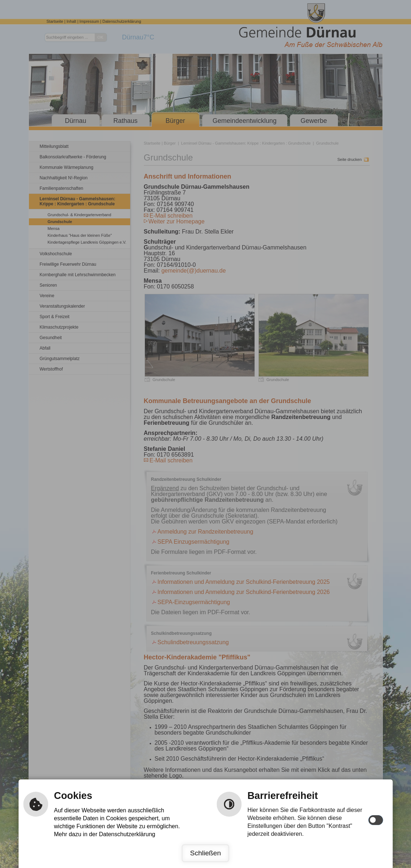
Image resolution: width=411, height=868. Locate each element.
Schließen (205, 853)
